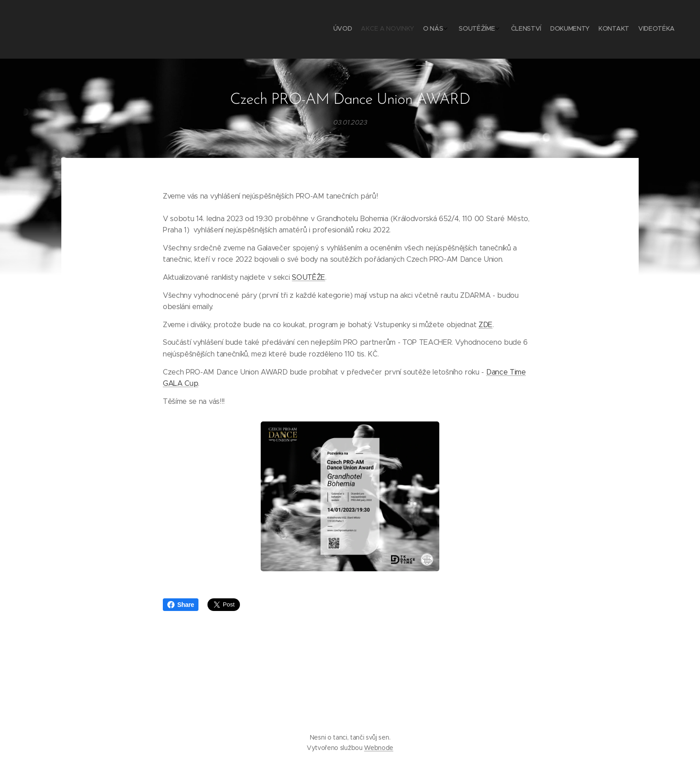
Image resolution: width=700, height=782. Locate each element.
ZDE (486, 324)
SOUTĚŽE (309, 277)
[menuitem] (599, 29)
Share (181, 605)
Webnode (379, 748)
